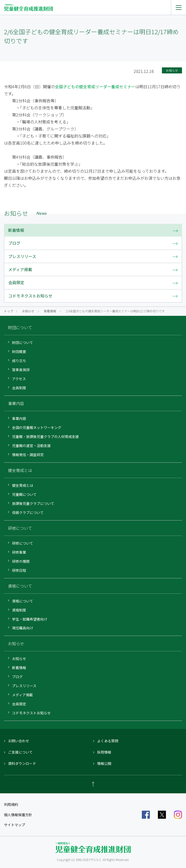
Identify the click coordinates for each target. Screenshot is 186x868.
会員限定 (19, 704)
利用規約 (11, 804)
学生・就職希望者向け (30, 619)
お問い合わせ (19, 741)
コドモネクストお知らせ (31, 713)
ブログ (17, 677)
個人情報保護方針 (18, 815)
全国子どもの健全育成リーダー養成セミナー (95, 86)
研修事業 (19, 552)
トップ (9, 311)
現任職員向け (23, 628)
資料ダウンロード (22, 763)
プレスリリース (24, 686)
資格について (23, 601)
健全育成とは (23, 485)
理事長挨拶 (21, 370)
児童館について (24, 494)
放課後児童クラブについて (33, 503)
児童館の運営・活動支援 (31, 446)
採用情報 (104, 752)
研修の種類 (21, 561)
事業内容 (19, 418)
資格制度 (19, 610)
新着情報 (50, 311)
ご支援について (20, 752)
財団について (23, 342)
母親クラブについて (28, 512)
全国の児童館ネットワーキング (37, 427)
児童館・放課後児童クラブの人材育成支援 (45, 437)
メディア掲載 (22, 695)
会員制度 (19, 388)
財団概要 (19, 352)
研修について (23, 543)
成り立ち (19, 361)
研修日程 (19, 570)
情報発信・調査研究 (28, 455)
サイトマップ (15, 825)
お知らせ (28, 311)
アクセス (19, 379)
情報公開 (104, 763)
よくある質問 (108, 741)
